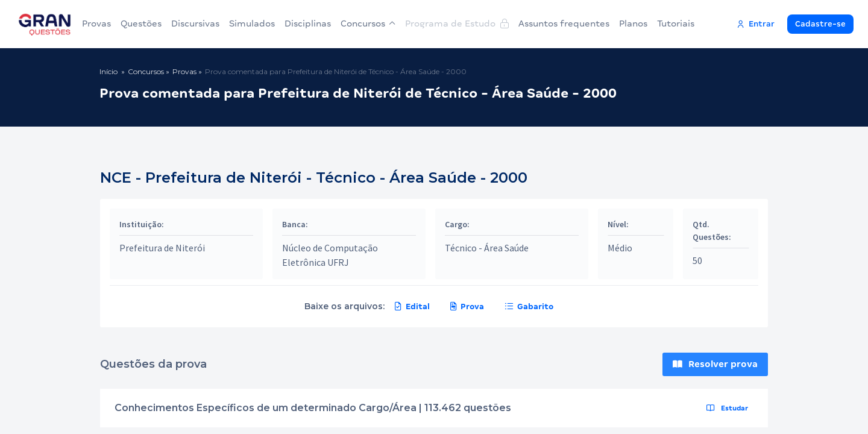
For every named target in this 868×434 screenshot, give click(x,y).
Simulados (252, 24)
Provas (96, 24)
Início (108, 71)
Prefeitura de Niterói (162, 248)
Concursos (368, 24)
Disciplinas (308, 24)
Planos (633, 24)
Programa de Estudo (457, 24)
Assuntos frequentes (564, 24)
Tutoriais (676, 24)
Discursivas (195, 24)
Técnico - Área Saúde (487, 248)
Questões (141, 24)
